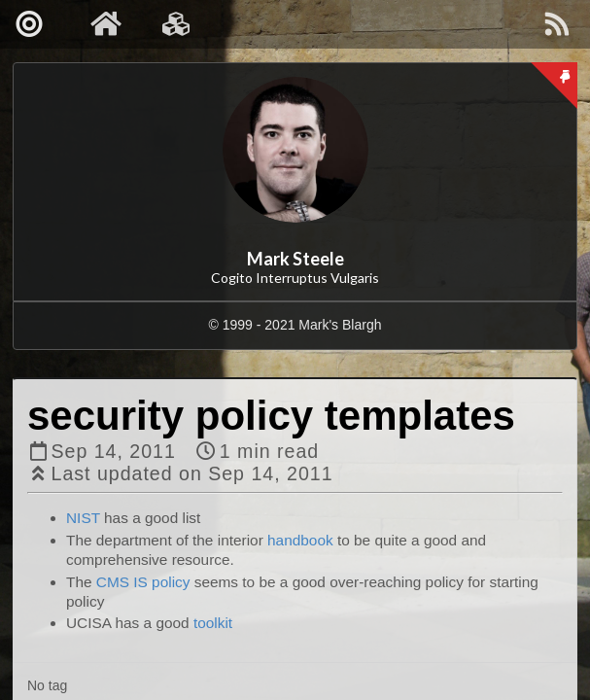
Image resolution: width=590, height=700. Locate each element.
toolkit (213, 623)
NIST (83, 518)
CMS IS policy (143, 582)
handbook (300, 540)
